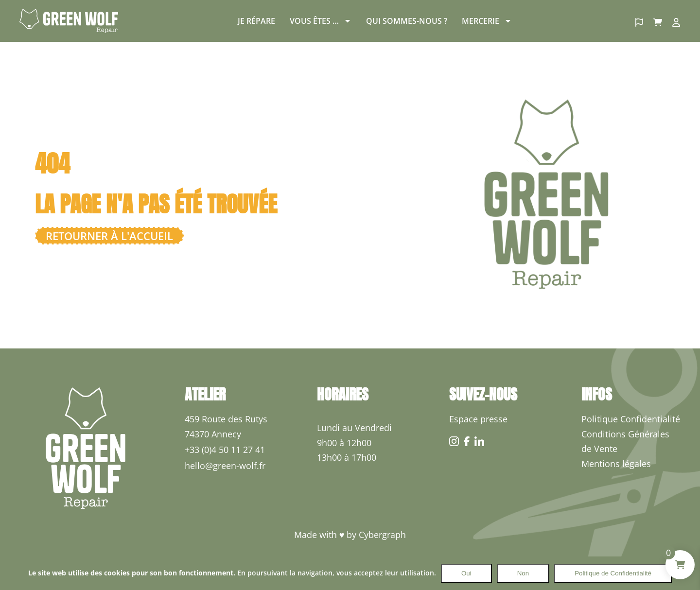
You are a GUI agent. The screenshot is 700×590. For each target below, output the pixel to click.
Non (523, 573)
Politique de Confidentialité (613, 573)
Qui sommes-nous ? (407, 21)
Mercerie (487, 21)
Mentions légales (616, 464)
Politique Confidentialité (631, 419)
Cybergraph (382, 535)
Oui (466, 573)
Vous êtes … (321, 21)
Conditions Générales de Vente (625, 442)
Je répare (256, 21)
